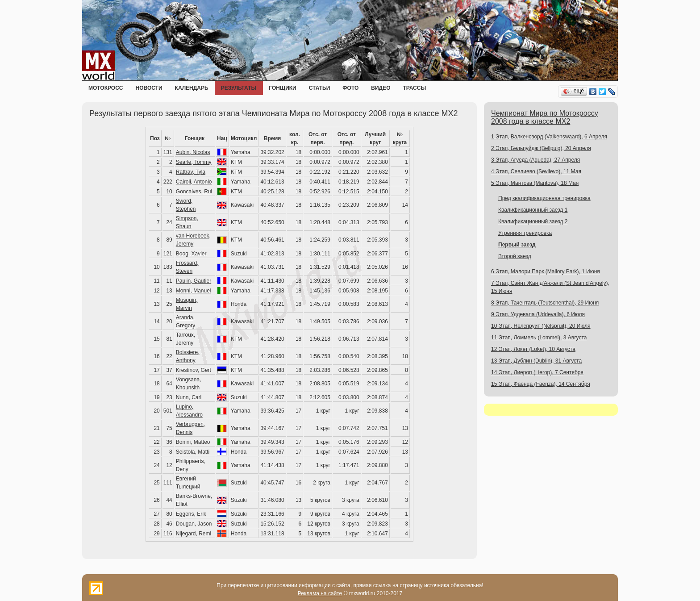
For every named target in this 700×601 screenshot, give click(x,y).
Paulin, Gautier (194, 281)
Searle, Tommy (194, 162)
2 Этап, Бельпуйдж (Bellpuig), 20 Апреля (541, 148)
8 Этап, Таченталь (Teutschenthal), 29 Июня (545, 303)
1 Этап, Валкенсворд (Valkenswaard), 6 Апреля (549, 137)
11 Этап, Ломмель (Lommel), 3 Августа (539, 338)
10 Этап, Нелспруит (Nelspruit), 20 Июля (541, 326)
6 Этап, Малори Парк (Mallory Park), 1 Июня (546, 271)
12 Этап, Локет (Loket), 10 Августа (533, 349)
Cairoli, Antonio (194, 182)
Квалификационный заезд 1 (533, 210)
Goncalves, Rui (194, 192)
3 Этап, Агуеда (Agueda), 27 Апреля (535, 160)
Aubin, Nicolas (193, 152)
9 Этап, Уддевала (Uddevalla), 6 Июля (538, 314)
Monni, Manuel (194, 291)
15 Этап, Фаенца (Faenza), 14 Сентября (541, 384)
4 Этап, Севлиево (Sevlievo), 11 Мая (536, 171)
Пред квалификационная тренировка (544, 198)
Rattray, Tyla (191, 172)
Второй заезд (515, 256)
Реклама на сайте (320, 593)
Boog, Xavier (191, 254)
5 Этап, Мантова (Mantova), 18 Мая (535, 183)
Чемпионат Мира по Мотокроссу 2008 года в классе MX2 (545, 117)
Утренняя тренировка (525, 233)
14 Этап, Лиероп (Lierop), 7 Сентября (537, 372)
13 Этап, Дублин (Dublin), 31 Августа (536, 361)
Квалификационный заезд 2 (533, 221)
